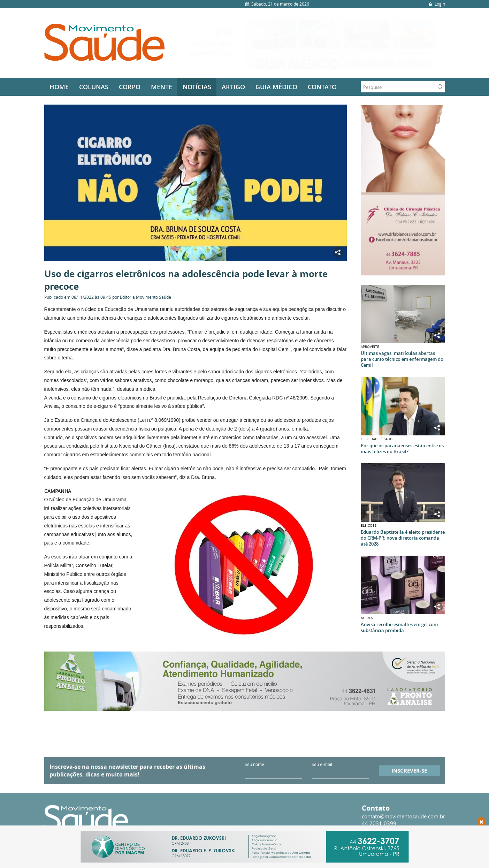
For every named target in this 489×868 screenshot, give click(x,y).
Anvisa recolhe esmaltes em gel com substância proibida (399, 627)
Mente (162, 87)
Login (436, 4)
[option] (345, 43)
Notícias (197, 87)
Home (59, 87)
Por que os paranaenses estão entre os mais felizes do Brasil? (402, 449)
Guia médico (276, 87)
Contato (322, 87)
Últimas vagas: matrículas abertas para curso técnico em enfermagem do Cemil (402, 359)
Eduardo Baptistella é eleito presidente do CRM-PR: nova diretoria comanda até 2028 (403, 538)
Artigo (233, 87)
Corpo (130, 87)
